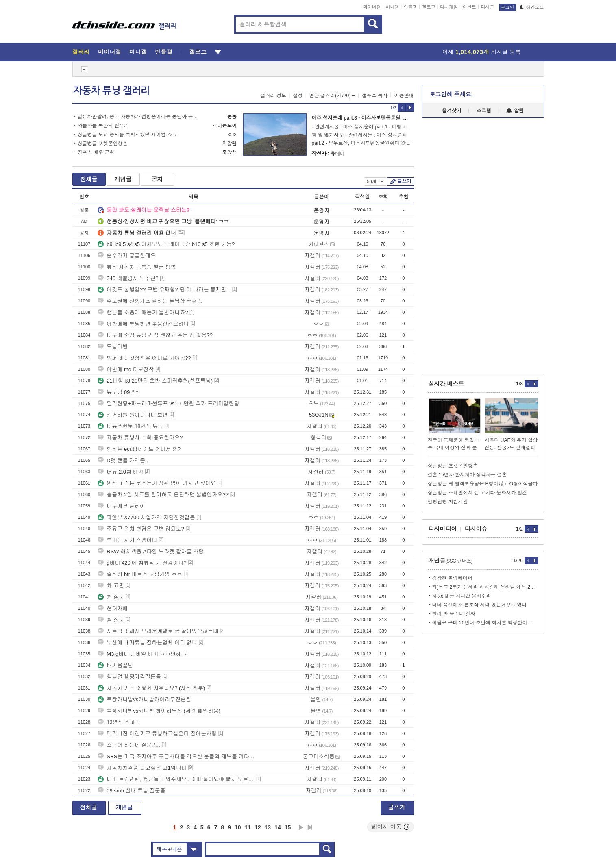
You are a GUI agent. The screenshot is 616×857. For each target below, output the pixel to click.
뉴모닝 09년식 (119, 392)
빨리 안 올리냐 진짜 (454, 614)
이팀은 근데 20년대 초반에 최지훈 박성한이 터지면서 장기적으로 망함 (485, 623)
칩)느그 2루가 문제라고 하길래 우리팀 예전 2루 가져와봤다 (485, 587)
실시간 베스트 (446, 384)
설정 (298, 96)
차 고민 (111, 586)
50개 (375, 181)
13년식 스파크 (119, 722)
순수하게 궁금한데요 (127, 256)
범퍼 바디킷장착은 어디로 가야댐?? (144, 358)
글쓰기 (404, 181)
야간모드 (532, 7)
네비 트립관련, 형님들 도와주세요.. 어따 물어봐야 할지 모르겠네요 (176, 779)
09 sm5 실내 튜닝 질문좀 (131, 791)
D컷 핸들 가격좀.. (123, 460)
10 (238, 827)
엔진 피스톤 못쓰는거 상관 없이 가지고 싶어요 (157, 483)
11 (248, 827)
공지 (157, 179)
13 (268, 827)
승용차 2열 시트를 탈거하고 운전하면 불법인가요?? (163, 495)
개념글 (123, 179)
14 (278, 827)
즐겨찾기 (452, 111)
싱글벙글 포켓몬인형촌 (103, 144)
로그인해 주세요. (451, 94)
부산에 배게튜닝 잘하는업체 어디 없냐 (147, 643)
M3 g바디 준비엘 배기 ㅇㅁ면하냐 (142, 654)
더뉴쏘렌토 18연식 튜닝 (130, 426)
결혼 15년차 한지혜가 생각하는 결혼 (467, 475)
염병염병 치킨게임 (448, 502)
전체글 (89, 179)
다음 (301, 827)
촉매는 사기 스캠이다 (127, 540)
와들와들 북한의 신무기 (103, 126)
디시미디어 (443, 529)
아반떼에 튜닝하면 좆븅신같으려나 (143, 324)
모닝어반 (113, 347)
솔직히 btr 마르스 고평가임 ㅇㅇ (140, 574)
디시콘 (488, 7)
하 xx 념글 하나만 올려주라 (462, 596)
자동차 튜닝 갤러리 (111, 91)
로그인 (508, 7)
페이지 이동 (391, 827)
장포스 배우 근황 (96, 152)
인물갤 (410, 7)
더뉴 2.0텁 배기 (120, 472)
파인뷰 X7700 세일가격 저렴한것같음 (146, 517)
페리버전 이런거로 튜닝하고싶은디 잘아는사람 (157, 734)
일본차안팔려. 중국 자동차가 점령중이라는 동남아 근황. (138, 117)
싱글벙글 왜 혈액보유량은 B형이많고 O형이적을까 (483, 484)
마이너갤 (372, 7)
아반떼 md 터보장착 (126, 369)
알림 (515, 111)
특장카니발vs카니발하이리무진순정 (144, 699)
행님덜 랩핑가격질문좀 (129, 677)
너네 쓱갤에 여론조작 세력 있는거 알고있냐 (480, 605)
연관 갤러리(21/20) (332, 96)
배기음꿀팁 (115, 665)
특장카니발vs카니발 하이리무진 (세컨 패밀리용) (159, 711)
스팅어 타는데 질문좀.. (129, 745)
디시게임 (449, 7)
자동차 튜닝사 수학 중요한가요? (140, 438)
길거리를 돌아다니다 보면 (133, 415)
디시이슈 (476, 529)
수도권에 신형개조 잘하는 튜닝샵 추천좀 (150, 301)
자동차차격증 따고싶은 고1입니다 (142, 768)
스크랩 (484, 111)
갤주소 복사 (375, 96)
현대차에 (113, 608)
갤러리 (81, 52)
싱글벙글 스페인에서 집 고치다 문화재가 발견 (478, 493)
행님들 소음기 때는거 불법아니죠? (143, 312)
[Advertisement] (35, 310)
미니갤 (392, 7)
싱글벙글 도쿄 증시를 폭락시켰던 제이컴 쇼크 (127, 135)
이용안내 (404, 96)
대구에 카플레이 (121, 506)
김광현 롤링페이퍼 (452, 578)
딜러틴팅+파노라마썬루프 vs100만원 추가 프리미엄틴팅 (168, 403)
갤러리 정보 (273, 96)
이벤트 (469, 7)
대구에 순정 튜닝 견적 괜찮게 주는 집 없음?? (155, 335)
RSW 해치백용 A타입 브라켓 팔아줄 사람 (151, 551)
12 (258, 827)
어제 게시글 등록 (482, 52)
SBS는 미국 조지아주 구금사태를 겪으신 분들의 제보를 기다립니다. (176, 756)
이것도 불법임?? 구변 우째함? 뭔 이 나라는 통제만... (164, 290)
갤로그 (429, 7)
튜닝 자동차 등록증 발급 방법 (137, 267)
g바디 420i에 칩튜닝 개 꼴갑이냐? (142, 563)
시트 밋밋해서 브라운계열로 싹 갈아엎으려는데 (158, 631)
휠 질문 (111, 597)
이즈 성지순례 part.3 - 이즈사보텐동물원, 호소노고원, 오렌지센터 (383, 118)
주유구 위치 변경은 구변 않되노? (141, 529)
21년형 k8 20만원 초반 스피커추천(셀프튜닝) (155, 381)
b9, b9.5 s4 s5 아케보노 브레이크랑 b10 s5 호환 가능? (166, 244)
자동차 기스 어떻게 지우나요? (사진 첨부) (151, 688)
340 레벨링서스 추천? (128, 278)
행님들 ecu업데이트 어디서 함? (139, 449)
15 (288, 827)
